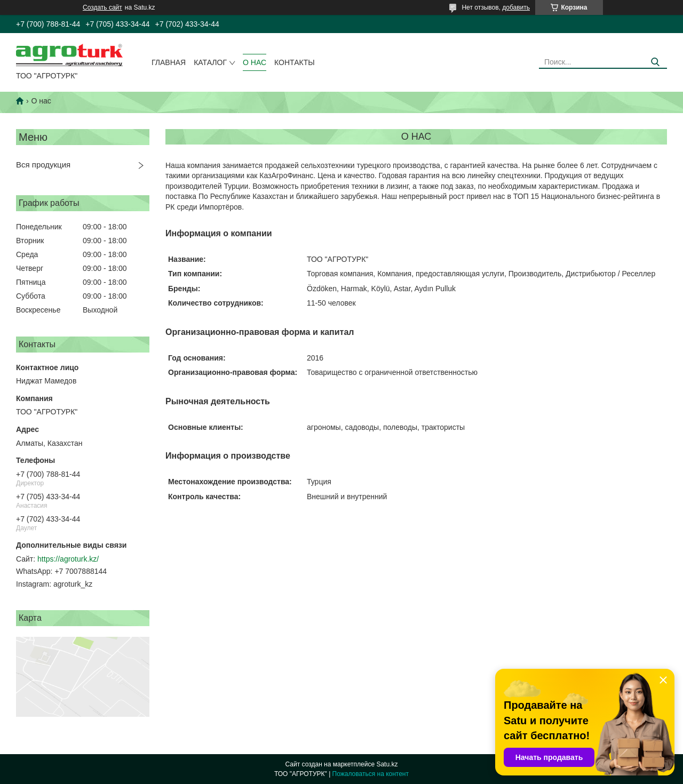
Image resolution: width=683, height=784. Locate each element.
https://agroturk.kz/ (68, 559)
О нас (255, 62)
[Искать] (655, 62)
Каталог (210, 62)
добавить (516, 7)
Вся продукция (43, 165)
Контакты (295, 62)
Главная (169, 62)
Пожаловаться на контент (371, 774)
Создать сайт (102, 7)
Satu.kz (387, 764)
